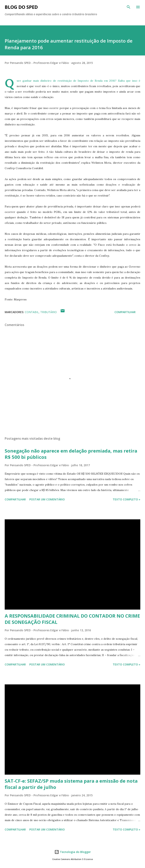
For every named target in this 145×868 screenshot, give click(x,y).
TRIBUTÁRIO (49, 312)
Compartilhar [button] (125, 312)
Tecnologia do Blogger (73, 852)
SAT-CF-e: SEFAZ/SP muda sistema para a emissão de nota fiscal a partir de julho (71, 784)
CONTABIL (32, 312)
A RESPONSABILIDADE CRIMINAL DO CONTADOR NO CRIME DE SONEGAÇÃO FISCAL (72, 619)
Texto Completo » (127, 499)
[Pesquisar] (129, 7)
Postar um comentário (47, 499)
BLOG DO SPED (21, 7)
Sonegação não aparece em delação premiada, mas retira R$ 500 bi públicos (71, 454)
